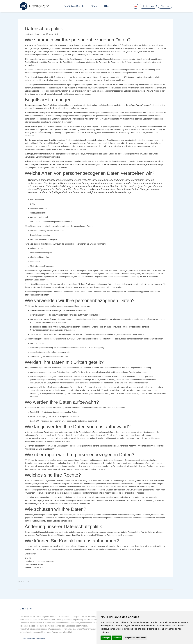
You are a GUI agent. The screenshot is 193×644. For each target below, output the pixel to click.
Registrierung (148, 6)
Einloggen (165, 6)
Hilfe (106, 6)
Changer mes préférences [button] (135, 638)
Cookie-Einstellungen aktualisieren (32, 638)
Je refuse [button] (117, 638)
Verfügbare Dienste (74, 6)
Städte (94, 6)
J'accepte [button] (106, 638)
